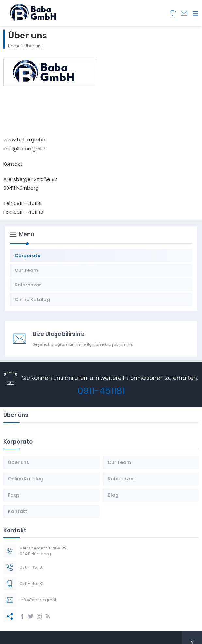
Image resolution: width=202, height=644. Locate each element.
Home (14, 46)
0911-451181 (101, 391)
